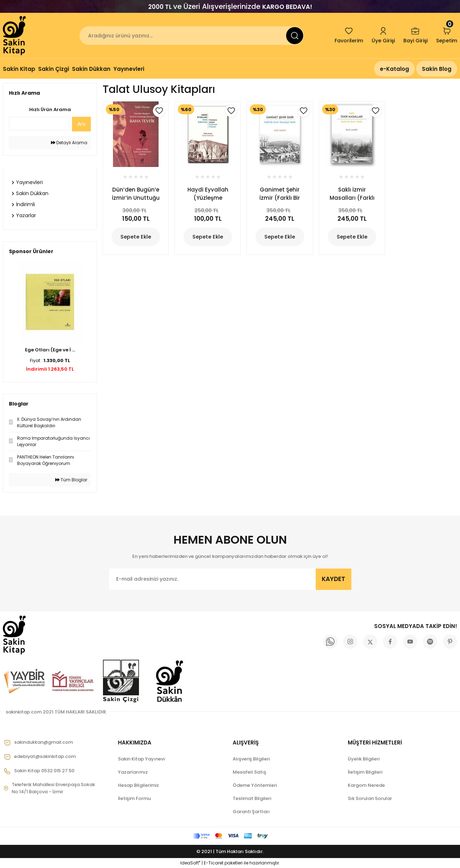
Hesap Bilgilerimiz (138, 785)
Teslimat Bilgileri (252, 798)
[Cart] (447, 36)
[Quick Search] (39, 124)
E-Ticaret (214, 863)
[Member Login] (383, 36)
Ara (81, 124)
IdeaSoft (190, 863)
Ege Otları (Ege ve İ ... (50, 350)
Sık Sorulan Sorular (370, 798)
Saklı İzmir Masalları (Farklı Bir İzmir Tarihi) (352, 194)
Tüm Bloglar (71, 480)
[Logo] (15, 36)
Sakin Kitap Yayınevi (141, 759)
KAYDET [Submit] (334, 579)
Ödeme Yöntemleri (255, 785)
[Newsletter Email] (230, 579)
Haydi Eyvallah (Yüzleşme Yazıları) (208, 194)
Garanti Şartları (251, 812)
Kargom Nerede (366, 785)
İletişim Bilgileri (365, 772)
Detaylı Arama (69, 143)
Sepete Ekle (136, 237)
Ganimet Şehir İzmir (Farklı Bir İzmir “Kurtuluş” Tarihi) (280, 194)
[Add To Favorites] (159, 111)
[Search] (192, 36)
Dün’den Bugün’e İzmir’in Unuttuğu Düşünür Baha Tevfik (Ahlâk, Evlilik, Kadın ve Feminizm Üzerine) (136, 194)
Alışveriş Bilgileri (251, 759)
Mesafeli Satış (249, 772)
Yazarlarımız (133, 772)
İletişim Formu (134, 798)
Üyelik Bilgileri (364, 759)
